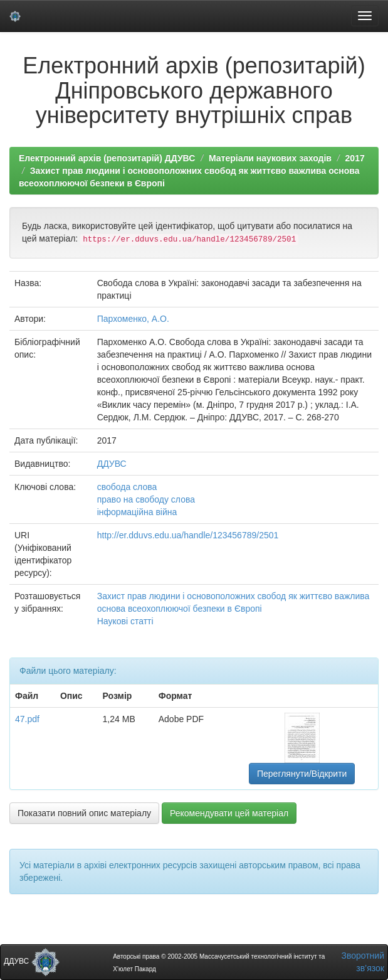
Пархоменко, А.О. (133, 319)
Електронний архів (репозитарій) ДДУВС (107, 158)
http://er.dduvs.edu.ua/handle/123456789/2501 (188, 535)
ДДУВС (112, 464)
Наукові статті (125, 621)
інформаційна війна (137, 512)
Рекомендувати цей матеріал (229, 813)
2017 (355, 158)
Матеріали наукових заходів (270, 158)
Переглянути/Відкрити (302, 774)
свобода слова (127, 487)
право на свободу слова (146, 499)
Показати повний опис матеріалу (84, 813)
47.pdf (27, 719)
